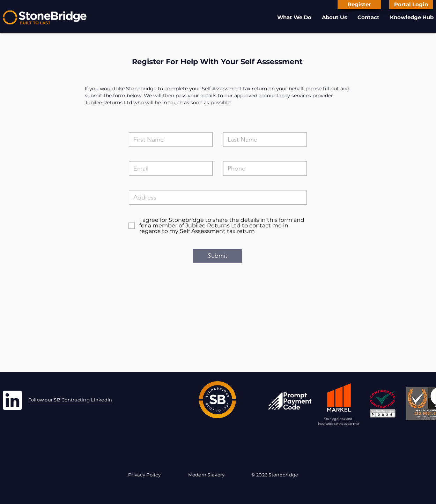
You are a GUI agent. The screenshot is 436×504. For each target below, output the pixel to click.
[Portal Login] (411, 4)
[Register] (359, 4)
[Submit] (217, 256)
